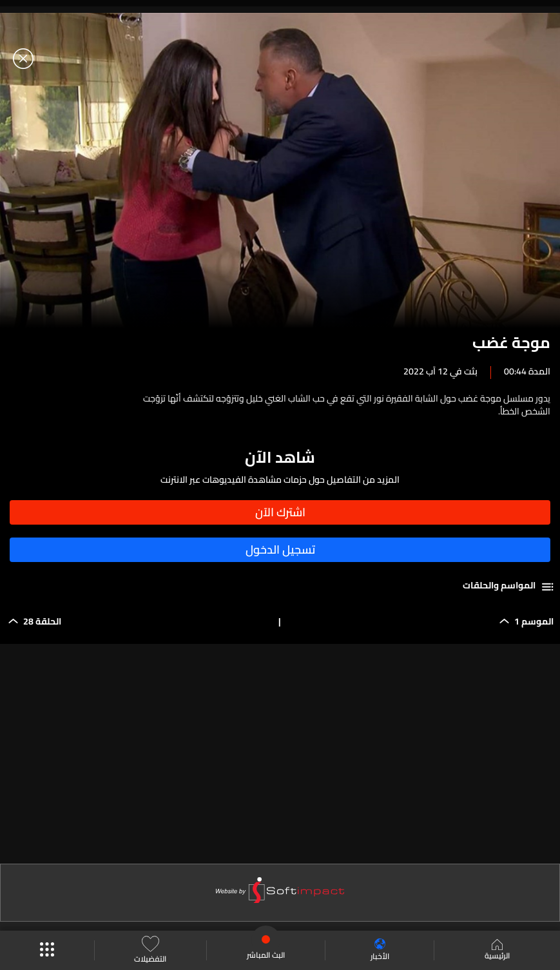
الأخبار (380, 950)
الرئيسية (497, 951)
